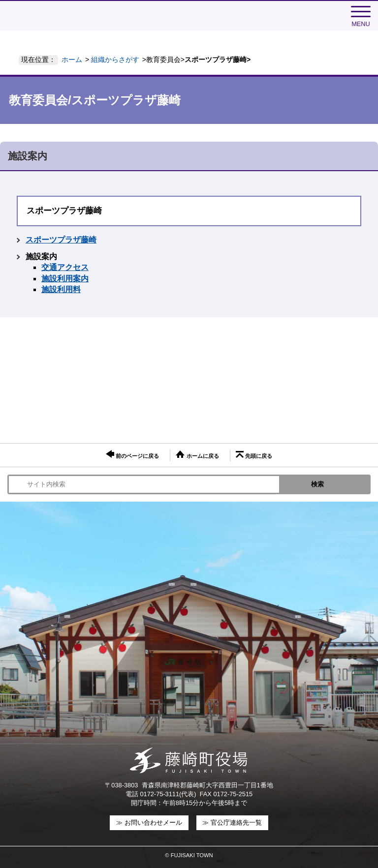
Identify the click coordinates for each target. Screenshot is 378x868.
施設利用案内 (65, 279)
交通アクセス (65, 267)
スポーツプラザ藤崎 (61, 240)
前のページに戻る (132, 454)
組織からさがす (115, 60)
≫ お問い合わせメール (149, 823)
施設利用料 (61, 289)
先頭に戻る (254, 455)
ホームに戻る (197, 455)
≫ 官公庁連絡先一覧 (232, 823)
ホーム (72, 60)
